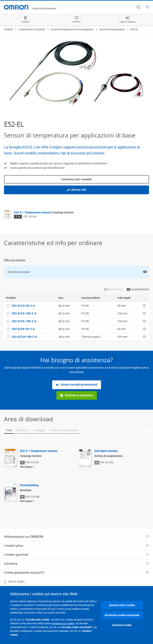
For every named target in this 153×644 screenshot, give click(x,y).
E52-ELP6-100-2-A (24, 321)
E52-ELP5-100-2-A (24, 313)
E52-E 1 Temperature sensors (44, 212)
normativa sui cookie (63, 623)
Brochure (23, 430)
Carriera (11, 563)
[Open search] (138, 7)
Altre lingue (26, 467)
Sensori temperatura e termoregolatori (72, 29)
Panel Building (29, 485)
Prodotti (8, 29)
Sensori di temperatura (112, 29)
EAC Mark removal (106, 451)
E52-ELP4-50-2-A (23, 306)
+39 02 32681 (14, 582)
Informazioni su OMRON (24, 537)
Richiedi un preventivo (77, 395)
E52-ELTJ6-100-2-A (25, 337)
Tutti (9, 430)
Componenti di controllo (32, 29)
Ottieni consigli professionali (77, 385)
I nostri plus (14, 545)
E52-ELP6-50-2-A (23, 329)
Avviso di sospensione (64, 430)
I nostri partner (16, 554)
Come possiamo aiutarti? (24, 572)
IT (17, 217)
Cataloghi (39, 430)
